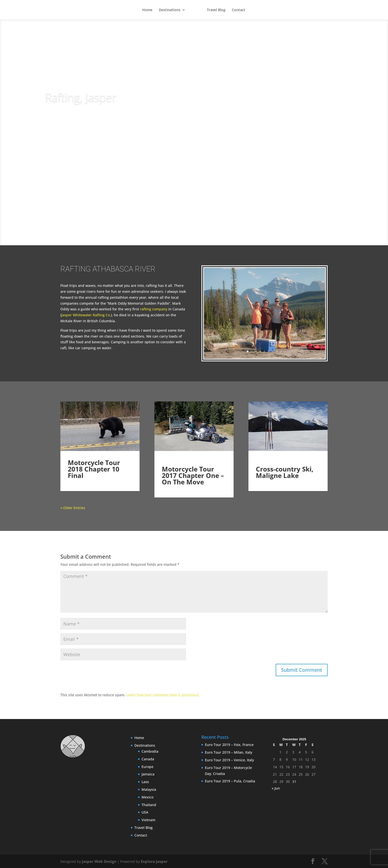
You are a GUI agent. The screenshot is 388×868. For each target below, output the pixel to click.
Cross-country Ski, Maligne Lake (285, 472)
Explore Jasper (150, 861)
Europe (147, 767)
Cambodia (150, 751)
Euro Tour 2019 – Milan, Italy (229, 752)
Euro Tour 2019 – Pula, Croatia (230, 781)
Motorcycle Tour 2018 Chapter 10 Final (94, 475)
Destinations (169, 10)
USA (145, 812)
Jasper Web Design (98, 861)
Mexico (147, 797)
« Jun (276, 788)
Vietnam (148, 820)
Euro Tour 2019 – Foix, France (229, 745)
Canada (148, 759)
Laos (145, 782)
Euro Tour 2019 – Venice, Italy (229, 760)
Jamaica (148, 774)
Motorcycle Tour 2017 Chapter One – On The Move (193, 475)
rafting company (154, 309)
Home (147, 10)
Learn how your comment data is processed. (163, 695)
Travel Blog (216, 10)
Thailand (149, 805)
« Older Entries (73, 508)
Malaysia (149, 789)
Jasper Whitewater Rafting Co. (86, 315)
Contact (239, 10)
